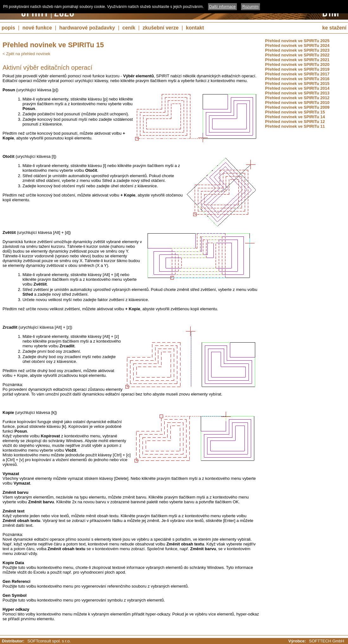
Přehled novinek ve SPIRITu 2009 (297, 107)
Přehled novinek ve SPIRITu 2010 (297, 103)
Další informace (222, 7)
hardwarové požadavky (87, 28)
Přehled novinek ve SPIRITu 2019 (297, 69)
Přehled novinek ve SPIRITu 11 (295, 126)
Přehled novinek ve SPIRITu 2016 (297, 79)
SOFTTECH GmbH (327, 641)
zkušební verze (161, 28)
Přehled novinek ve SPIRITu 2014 (297, 88)
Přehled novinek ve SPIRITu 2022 (297, 55)
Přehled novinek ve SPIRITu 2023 (297, 50)
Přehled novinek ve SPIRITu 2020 (297, 64)
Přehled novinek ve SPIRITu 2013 (297, 93)
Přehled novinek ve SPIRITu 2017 (297, 74)
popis (8, 28)
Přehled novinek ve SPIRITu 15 (295, 112)
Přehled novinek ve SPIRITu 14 (295, 117)
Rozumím (250, 7)
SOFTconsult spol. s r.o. (49, 641)
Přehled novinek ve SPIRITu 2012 (297, 98)
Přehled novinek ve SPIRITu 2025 (297, 41)
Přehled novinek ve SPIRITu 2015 (297, 84)
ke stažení (334, 28)
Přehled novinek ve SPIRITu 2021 (297, 60)
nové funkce (37, 28)
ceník (129, 28)
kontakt (195, 28)
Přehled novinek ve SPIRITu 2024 (297, 45)
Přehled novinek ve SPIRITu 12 (295, 122)
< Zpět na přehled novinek (26, 54)
